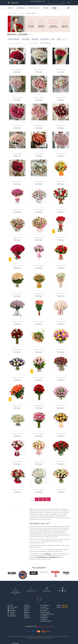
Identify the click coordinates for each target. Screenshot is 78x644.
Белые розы (35, 39)
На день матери (45, 612)
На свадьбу (44, 619)
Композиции (21, 8)
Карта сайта (12, 616)
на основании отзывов (44, 626)
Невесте (26, 611)
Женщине (27, 618)
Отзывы (11, 614)
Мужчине (27, 609)
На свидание (44, 618)
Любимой (27, 616)
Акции (54, 8)
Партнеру (27, 607)
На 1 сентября (45, 609)
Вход (69, 3)
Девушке (27, 612)
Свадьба (46, 8)
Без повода (44, 611)
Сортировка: (42, 43)
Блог (10, 605)
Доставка (12, 611)
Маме (26, 614)
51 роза (65, 39)
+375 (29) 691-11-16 (38, 1)
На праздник (44, 616)
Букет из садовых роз (14, 39)
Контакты (11, 612)
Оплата (11, 609)
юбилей (61, 511)
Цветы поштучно (34, 8)
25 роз (59, 39)
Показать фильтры (17, 43)
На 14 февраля (45, 605)
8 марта (53, 511)
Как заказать (13, 607)
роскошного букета (35, 541)
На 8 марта (44, 607)
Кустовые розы (45, 39)
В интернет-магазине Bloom (37, 550)
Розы (31, 509)
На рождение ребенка (47, 614)
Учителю (27, 605)
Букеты (11, 8)
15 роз (53, 39)
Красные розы (26, 39)
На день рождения (46, 621)
